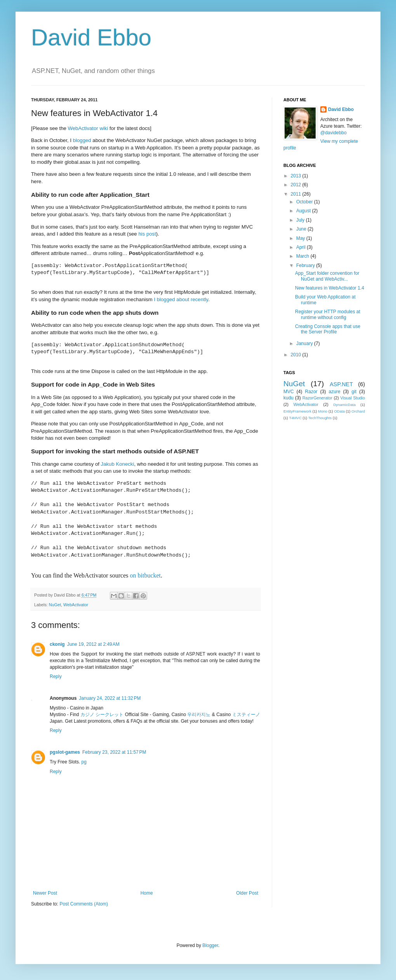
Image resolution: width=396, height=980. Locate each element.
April (301, 247)
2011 (297, 194)
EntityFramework (297, 411)
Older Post (247, 893)
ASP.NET (341, 384)
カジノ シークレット (102, 715)
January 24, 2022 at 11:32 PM (110, 698)
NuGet (55, 605)
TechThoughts (320, 418)
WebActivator (76, 605)
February (306, 265)
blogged (82, 140)
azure (335, 392)
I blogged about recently (181, 299)
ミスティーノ (246, 715)
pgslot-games (65, 752)
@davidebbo (333, 133)
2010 (297, 355)
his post (147, 234)
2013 (297, 176)
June (302, 229)
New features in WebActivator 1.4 (330, 288)
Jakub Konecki (118, 464)
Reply (56, 676)
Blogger (210, 945)
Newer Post (45, 893)
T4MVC (295, 418)
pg (84, 762)
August (304, 211)
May (301, 238)
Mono (323, 411)
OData (339, 411)
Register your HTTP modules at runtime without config (328, 314)
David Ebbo (91, 37)
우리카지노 (199, 715)
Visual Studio (353, 398)
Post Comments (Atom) (84, 904)
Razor (311, 392)
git (354, 392)
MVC (289, 392)
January (305, 343)
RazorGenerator (317, 398)
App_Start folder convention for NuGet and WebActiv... (327, 276)
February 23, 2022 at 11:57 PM (114, 752)
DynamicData (344, 405)
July (301, 220)
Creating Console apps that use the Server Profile (328, 329)
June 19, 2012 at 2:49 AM (93, 644)
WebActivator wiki (88, 128)
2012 (297, 185)
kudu (288, 398)
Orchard (358, 411)
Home (147, 893)
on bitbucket (146, 575)
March (303, 256)
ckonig (57, 644)
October (305, 202)
